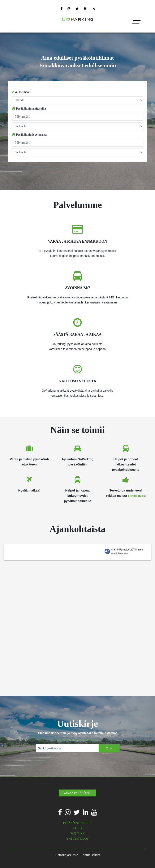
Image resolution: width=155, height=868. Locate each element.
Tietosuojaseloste (66, 855)
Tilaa (109, 748)
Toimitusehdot (91, 855)
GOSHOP (77, 828)
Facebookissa (137, 496)
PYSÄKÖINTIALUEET (77, 823)
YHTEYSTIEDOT (78, 839)
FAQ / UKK (77, 833)
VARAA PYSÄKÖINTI (77, 793)
